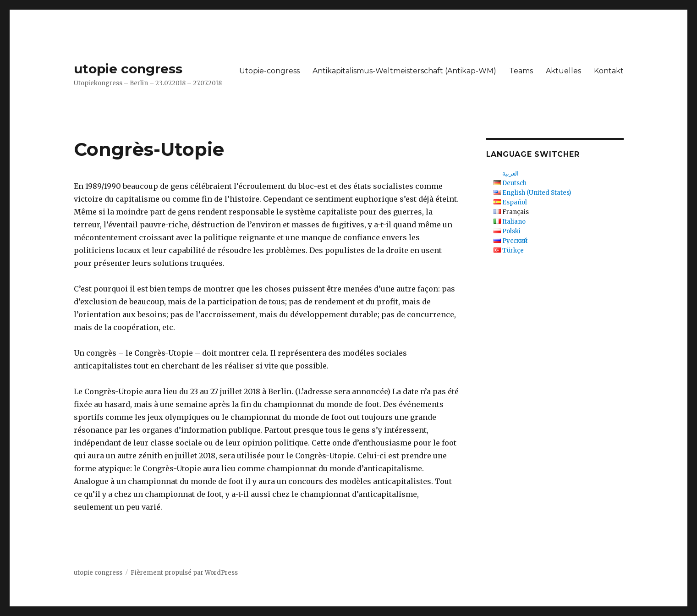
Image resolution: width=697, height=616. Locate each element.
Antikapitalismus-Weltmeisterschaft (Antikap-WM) (404, 71)
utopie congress (128, 69)
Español (515, 202)
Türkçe (513, 250)
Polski (511, 231)
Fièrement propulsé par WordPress (184, 573)
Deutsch (514, 183)
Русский (515, 241)
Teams (521, 71)
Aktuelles (563, 71)
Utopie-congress (269, 71)
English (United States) (537, 193)
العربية (510, 173)
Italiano (514, 222)
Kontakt (609, 71)
